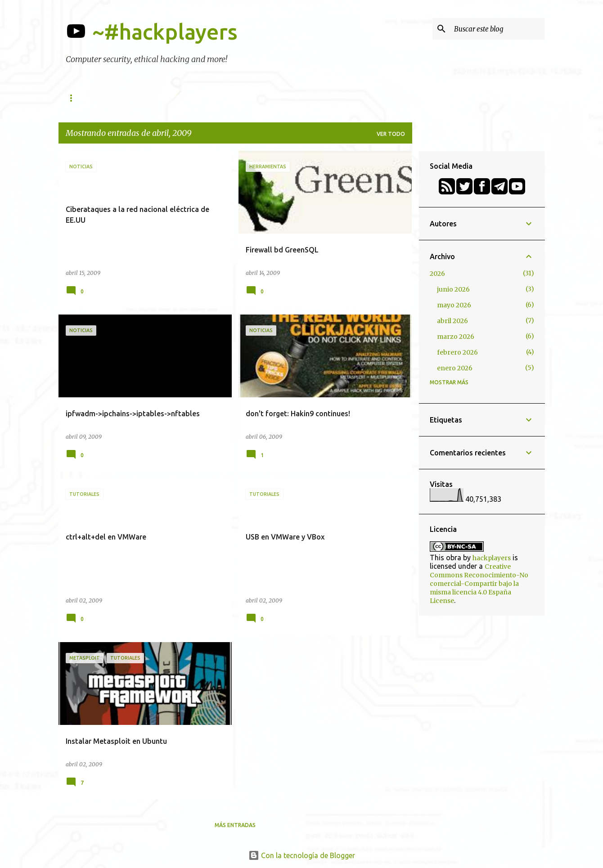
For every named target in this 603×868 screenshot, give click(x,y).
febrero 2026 (457, 352)
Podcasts (314, 98)
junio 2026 (453, 289)
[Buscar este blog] (498, 29)
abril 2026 (452, 321)
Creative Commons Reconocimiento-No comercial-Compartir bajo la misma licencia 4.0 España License (479, 584)
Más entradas (235, 825)
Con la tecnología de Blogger (302, 855)
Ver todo (391, 134)
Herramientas (88, 98)
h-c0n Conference (157, 98)
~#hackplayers (165, 31)
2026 (437, 274)
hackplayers (492, 558)
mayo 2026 (454, 305)
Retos (359, 98)
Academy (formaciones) (242, 98)
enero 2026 (455, 368)
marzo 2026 (456, 337)
